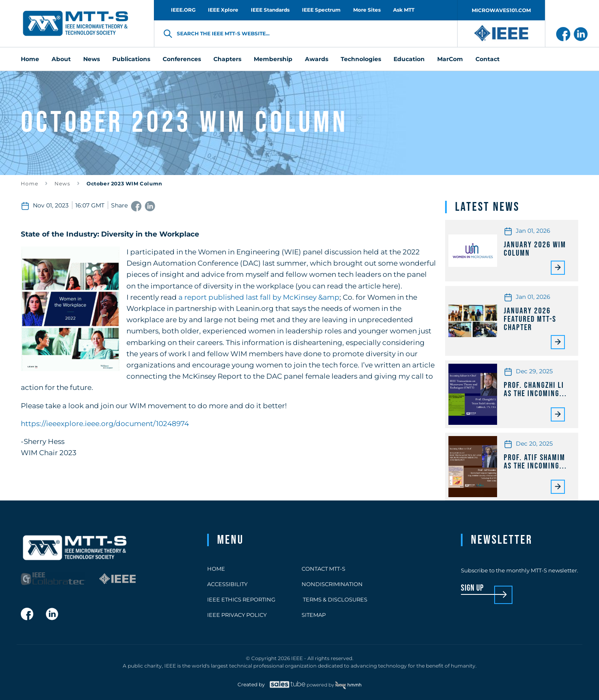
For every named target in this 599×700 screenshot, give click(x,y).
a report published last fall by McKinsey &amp (259, 297)
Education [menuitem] (409, 59)
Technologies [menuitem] (361, 59)
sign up (472, 588)
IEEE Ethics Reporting (241, 599)
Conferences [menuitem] (182, 59)
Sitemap (314, 615)
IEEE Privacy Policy (237, 615)
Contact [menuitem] (488, 59)
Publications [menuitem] (131, 59)
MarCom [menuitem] (450, 59)
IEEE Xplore (223, 10)
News (62, 184)
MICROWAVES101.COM (501, 10)
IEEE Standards (270, 10)
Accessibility (227, 584)
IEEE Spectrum (321, 10)
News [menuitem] (92, 59)
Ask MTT (404, 10)
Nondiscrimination (332, 584)
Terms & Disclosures (334, 599)
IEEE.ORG (183, 10)
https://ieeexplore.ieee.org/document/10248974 (105, 424)
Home (30, 184)
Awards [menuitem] (317, 59)
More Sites (367, 10)
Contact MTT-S (323, 569)
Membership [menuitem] (273, 59)
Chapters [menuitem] (227, 59)
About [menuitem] (61, 59)
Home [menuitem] (30, 59)
